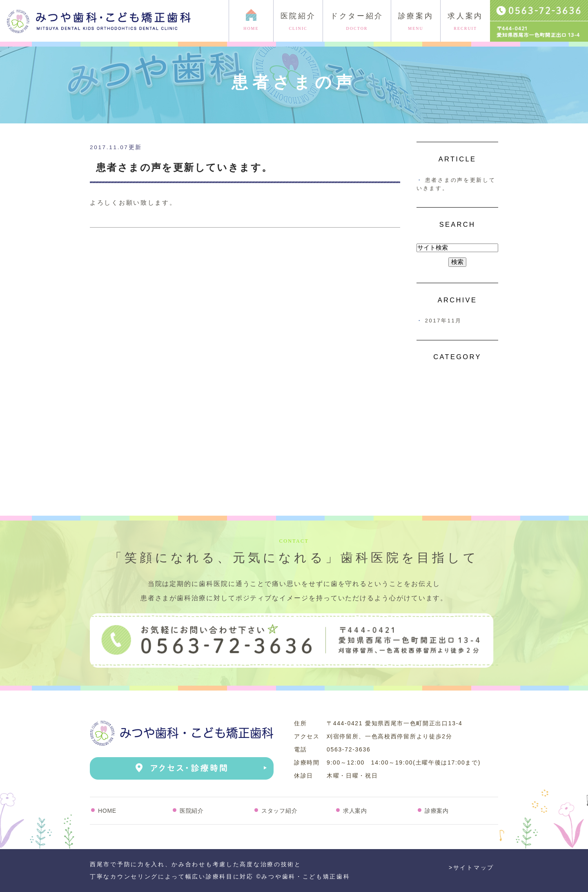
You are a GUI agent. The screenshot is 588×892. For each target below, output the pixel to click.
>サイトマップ (471, 867)
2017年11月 (443, 321)
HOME (107, 811)
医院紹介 (298, 21)
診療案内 (416, 21)
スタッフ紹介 (279, 811)
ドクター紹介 (357, 21)
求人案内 (465, 21)
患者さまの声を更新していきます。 (184, 168)
